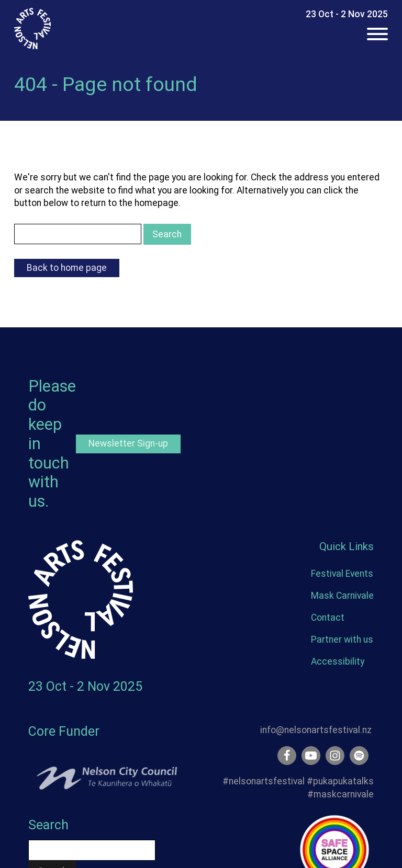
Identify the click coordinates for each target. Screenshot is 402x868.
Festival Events (342, 574)
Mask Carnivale (342, 596)
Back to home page (67, 268)
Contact (328, 618)
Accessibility (338, 661)
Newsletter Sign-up (128, 443)
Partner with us (342, 639)
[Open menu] (377, 34)
